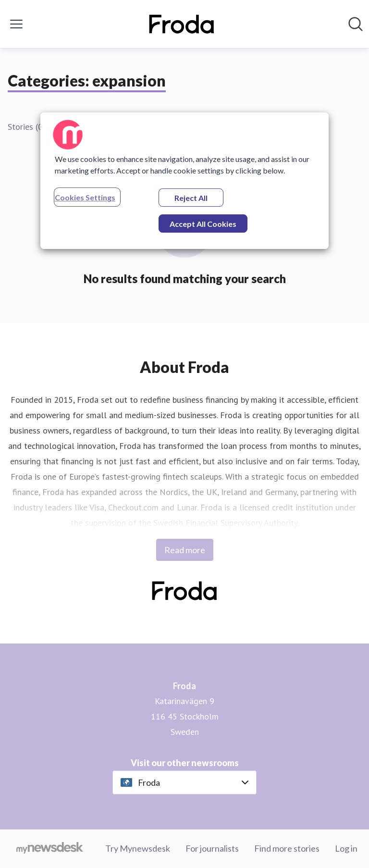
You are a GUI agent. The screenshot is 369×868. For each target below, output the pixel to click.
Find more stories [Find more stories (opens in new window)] (287, 848)
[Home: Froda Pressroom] (182, 24)
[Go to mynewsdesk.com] (50, 849)
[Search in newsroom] (356, 24)
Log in (346, 848)
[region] (184, 181)
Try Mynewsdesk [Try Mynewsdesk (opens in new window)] (138, 848)
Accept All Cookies (203, 224)
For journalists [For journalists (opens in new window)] (212, 848)
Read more (185, 550)
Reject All (191, 198)
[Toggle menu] (16, 24)
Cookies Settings (85, 197)
